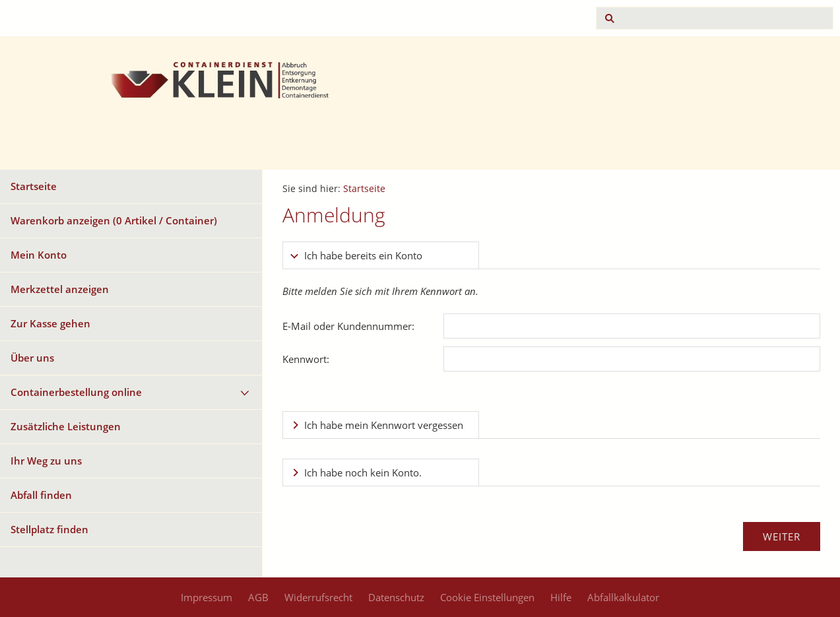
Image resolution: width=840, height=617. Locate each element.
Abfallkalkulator (623, 597)
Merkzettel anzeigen (60, 289)
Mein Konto (39, 255)
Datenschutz (396, 597)
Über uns (32, 358)
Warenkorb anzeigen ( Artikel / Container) (114, 220)
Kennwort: (306, 359)
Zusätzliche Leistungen (66, 426)
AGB (258, 597)
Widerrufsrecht (318, 597)
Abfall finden (41, 495)
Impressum (207, 597)
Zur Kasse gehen (50, 323)
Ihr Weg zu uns (46, 461)
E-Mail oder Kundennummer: (348, 326)
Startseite (34, 186)
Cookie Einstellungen (487, 597)
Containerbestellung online (76, 392)
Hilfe (561, 597)
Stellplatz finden (49, 529)
